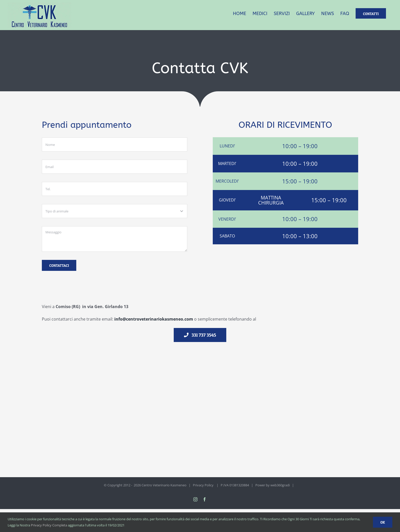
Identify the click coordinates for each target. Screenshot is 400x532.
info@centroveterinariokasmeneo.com (154, 319)
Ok (383, 522)
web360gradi (280, 485)
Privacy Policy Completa (49, 525)
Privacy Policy (203, 485)
